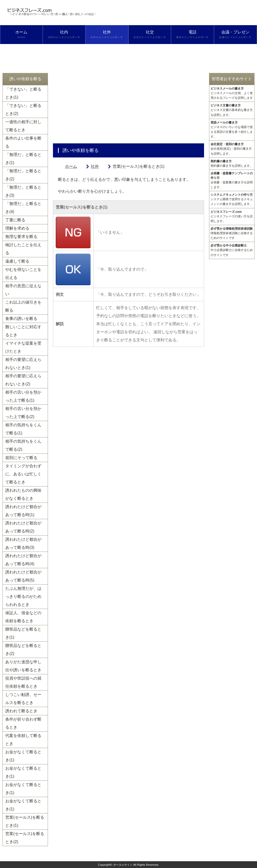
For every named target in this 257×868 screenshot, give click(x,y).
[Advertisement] (128, 108)
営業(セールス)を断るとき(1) (25, 821)
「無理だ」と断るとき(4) (23, 208)
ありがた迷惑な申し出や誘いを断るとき (23, 666)
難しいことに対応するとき (23, 331)
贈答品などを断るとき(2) (23, 650)
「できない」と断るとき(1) (23, 93)
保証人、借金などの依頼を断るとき (23, 617)
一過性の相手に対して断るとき (23, 126)
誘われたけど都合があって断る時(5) (23, 576)
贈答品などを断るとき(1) (23, 633)
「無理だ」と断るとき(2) (23, 175)
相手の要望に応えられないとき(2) (23, 380)
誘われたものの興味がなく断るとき (23, 494)
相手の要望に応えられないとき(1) (23, 364)
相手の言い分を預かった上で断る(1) (23, 396)
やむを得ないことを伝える (23, 274)
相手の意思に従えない (23, 290)
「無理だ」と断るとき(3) (23, 191)
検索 (21, 53)
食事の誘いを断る (21, 319)
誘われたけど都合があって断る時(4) (23, 560)
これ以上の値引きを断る (23, 306)
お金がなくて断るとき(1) (23, 756)
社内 (64, 34)
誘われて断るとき (21, 711)
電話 (192, 34)
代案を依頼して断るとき (23, 740)
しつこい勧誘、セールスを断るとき (23, 699)
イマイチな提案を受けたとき (23, 347)
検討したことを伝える (23, 249)
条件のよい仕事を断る (23, 142)
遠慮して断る (17, 261)
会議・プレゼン (235, 34)
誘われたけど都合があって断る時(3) (23, 543)
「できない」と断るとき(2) (23, 110)
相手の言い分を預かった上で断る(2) (23, 413)
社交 (150, 34)
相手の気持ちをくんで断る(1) (23, 429)
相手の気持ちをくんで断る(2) (23, 445)
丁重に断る (15, 220)
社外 (107, 34)
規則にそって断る (21, 458)
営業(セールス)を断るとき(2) (25, 838)
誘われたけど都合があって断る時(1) (23, 511)
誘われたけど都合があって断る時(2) (23, 527)
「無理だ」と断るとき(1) (23, 159)
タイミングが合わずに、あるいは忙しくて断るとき (23, 474)
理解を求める (17, 228)
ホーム (21, 34)
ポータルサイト (123, 865)
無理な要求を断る (21, 237)
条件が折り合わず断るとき (23, 723)
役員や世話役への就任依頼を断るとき (23, 682)
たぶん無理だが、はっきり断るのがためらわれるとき (23, 596)
